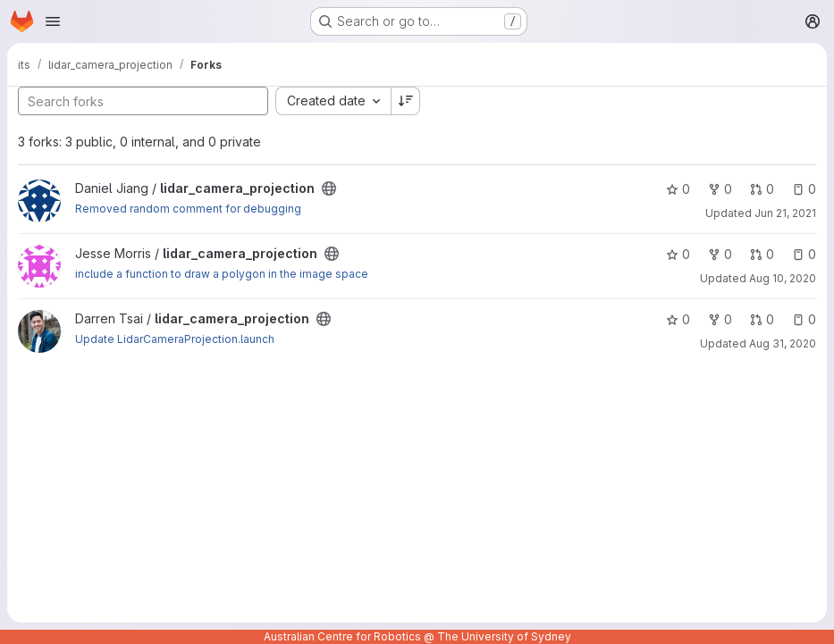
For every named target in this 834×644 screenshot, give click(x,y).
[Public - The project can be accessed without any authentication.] (329, 188)
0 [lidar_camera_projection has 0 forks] (720, 189)
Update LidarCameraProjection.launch (175, 339)
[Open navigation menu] (53, 21)
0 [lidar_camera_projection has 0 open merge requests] (762, 189)
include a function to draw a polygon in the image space (222, 274)
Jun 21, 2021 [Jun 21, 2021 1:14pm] (785, 213)
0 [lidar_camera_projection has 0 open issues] (804, 189)
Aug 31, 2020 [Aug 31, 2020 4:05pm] (783, 343)
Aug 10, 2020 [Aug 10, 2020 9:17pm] (783, 278)
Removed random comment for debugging (188, 209)
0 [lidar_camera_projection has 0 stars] (678, 189)
